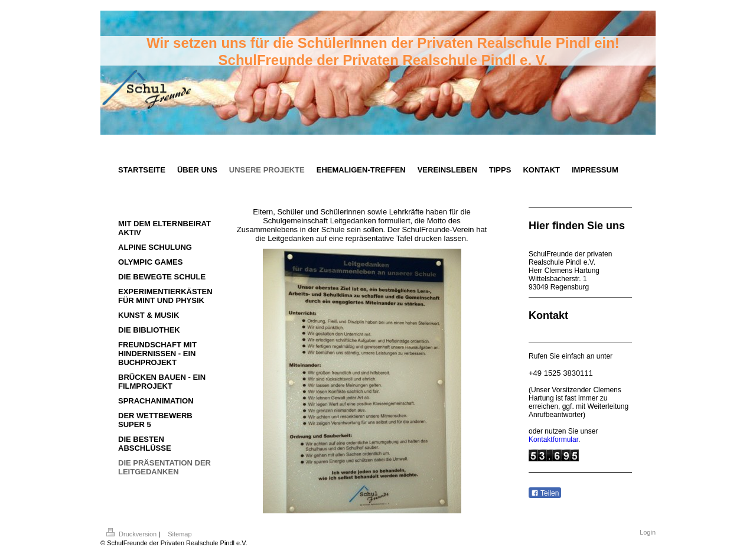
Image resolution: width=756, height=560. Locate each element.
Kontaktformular (553, 439)
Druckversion (132, 534)
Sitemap (180, 534)
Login (648, 532)
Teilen (545, 493)
